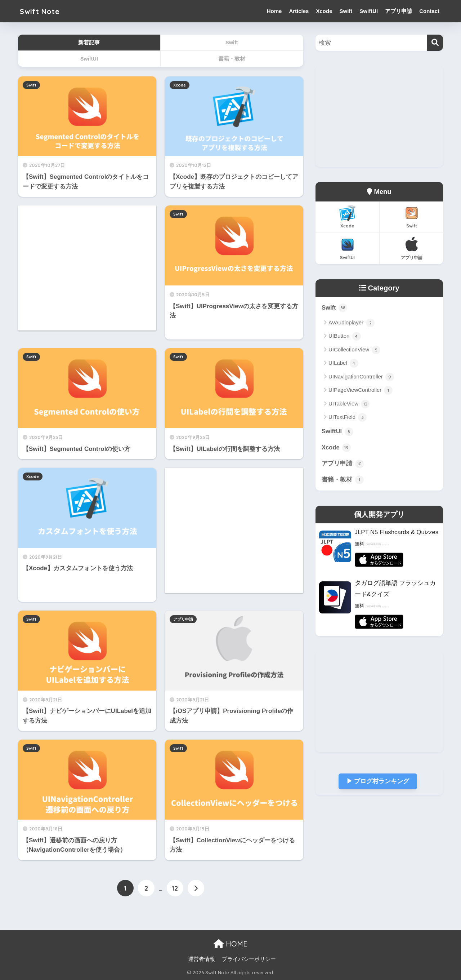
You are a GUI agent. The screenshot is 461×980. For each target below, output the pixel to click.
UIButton (345, 337)
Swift (346, 11)
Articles (299, 11)
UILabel (343, 364)
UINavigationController (361, 377)
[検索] (435, 43)
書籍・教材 (343, 480)
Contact (429, 11)
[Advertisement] (87, 268)
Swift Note (43, 11)
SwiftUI (369, 11)
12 (175, 888)
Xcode (324, 11)
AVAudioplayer (352, 323)
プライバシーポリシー (249, 959)
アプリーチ (387, 545)
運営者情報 (202, 959)
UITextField (348, 417)
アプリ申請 (399, 11)
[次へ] (196, 888)
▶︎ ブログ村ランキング (378, 782)
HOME (230, 943)
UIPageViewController (361, 390)
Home (274, 11)
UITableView (349, 404)
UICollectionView (354, 350)
